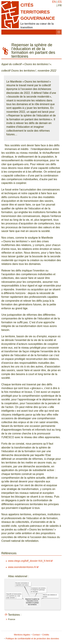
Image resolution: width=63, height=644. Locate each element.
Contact (36, 635)
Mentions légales (22, 635)
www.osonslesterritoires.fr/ (22, 567)
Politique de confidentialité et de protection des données (32, 639)
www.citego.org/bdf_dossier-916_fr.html (29, 561)
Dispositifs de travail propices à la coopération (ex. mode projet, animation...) (14, 596)
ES (60, 2)
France (12, 619)
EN (54, 2)
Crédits (46, 635)
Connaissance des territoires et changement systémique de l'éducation (38, 590)
